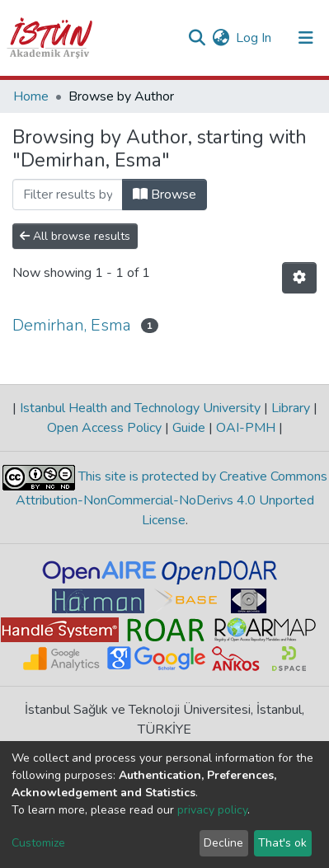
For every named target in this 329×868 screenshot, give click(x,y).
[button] (221, 38)
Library (291, 408)
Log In (254, 38)
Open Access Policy (106, 428)
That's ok (282, 843)
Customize (38, 843)
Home (31, 96)
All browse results (75, 236)
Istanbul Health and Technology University (140, 408)
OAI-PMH (246, 428)
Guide (189, 428)
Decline (223, 843)
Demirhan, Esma (72, 325)
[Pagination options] (299, 278)
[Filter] (68, 195)
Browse (164, 195)
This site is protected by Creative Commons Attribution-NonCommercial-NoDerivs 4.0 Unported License (172, 498)
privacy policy (212, 810)
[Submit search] (197, 38)
